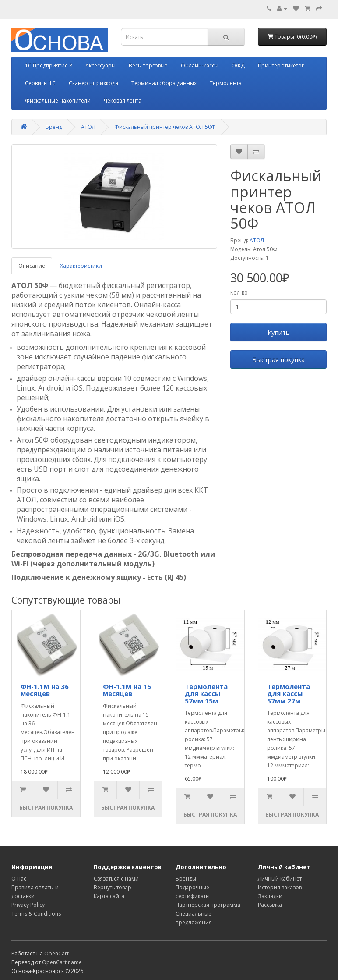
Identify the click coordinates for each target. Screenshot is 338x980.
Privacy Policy (28, 905)
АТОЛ (88, 127)
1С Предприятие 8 (49, 66)
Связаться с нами (116, 879)
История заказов (280, 887)
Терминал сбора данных (164, 83)
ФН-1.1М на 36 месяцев (45, 690)
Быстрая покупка (278, 359)
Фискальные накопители (58, 101)
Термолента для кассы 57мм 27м (289, 694)
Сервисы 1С (40, 83)
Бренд (54, 127)
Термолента (226, 83)
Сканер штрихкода (93, 83)
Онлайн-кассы (200, 66)
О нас (19, 879)
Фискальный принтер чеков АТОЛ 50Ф (165, 127)
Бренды (186, 879)
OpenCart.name (62, 962)
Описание (32, 266)
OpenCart (56, 953)
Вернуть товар (113, 887)
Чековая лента (123, 101)
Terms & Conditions (36, 914)
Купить (279, 332)
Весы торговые (148, 66)
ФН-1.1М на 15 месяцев (127, 690)
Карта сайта (109, 896)
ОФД (238, 66)
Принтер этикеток (281, 66)
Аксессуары (100, 66)
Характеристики (81, 266)
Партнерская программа (208, 905)
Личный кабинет (280, 879)
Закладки (270, 896)
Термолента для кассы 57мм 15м (206, 694)
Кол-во (239, 293)
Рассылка (270, 905)
